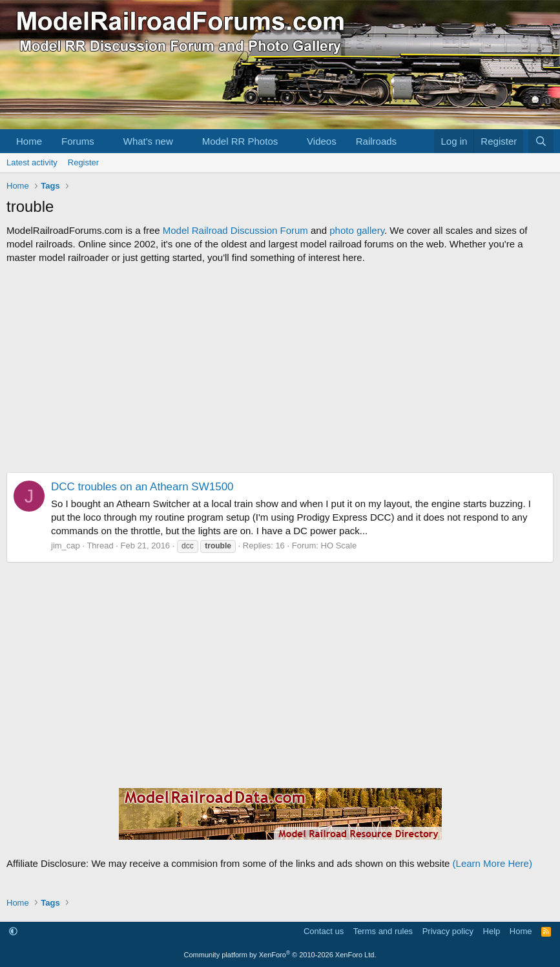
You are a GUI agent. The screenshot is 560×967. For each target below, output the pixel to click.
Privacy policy (448, 931)
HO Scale (339, 546)
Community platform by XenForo (280, 955)
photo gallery (357, 230)
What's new (148, 141)
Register (83, 162)
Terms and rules (383, 931)
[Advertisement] (280, 368)
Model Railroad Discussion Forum (235, 230)
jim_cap (66, 546)
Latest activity (32, 162)
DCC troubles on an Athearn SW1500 (142, 487)
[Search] (541, 141)
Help (492, 931)
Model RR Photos (240, 141)
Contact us (324, 931)
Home (29, 141)
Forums (78, 141)
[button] (105, 141)
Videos (322, 141)
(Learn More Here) (493, 863)
